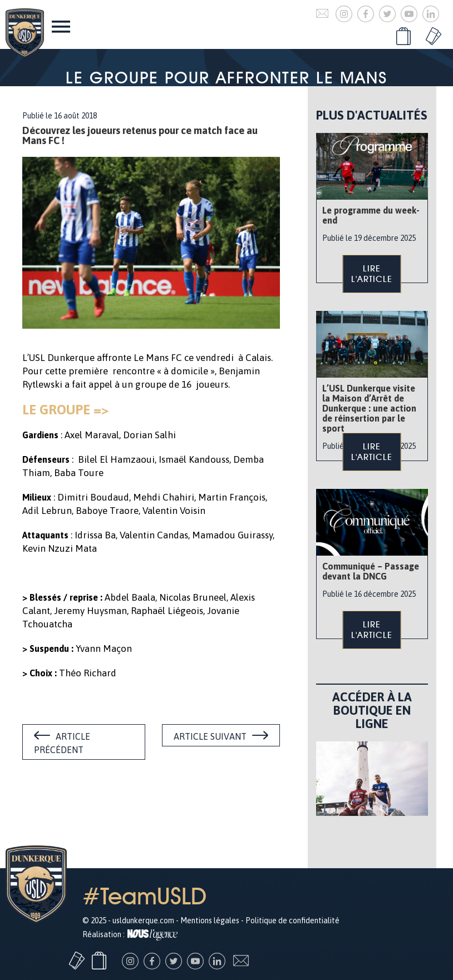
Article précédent (62, 743)
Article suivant (210, 736)
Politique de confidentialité (292, 920)
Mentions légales (210, 920)
